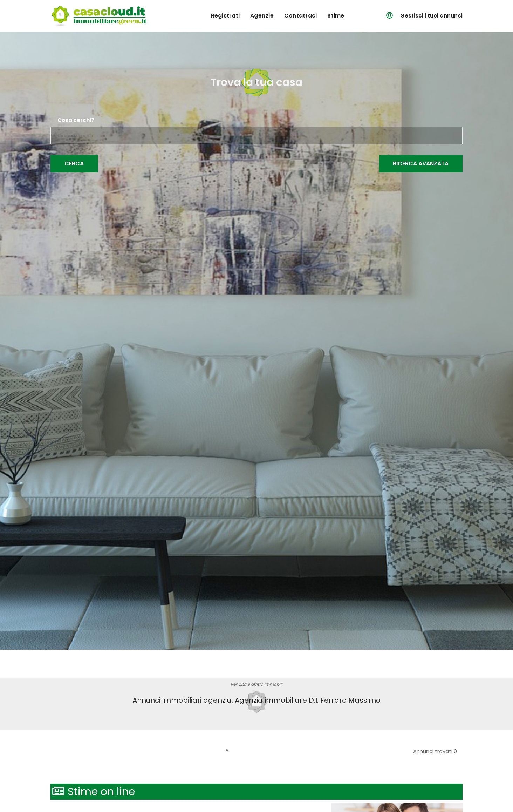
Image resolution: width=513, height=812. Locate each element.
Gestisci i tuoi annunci (431, 16)
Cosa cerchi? (76, 120)
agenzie (262, 16)
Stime (336, 16)
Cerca (74, 164)
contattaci (301, 16)
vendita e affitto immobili (256, 684)
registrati (225, 16)
